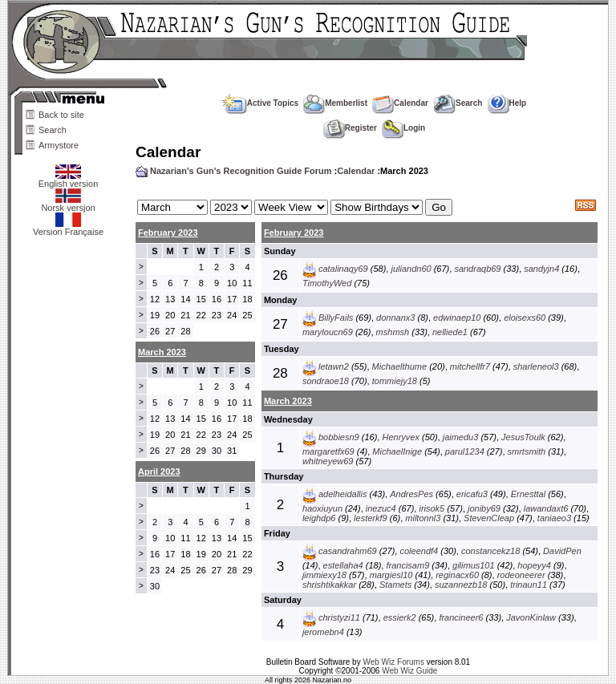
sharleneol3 (536, 366)
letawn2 (334, 366)
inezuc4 (381, 508)
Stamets (395, 585)
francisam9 (407, 565)
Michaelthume (399, 366)
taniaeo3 (554, 518)
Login (403, 128)
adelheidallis (343, 494)
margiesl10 (391, 575)
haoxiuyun (322, 508)
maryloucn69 (328, 332)
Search (53, 130)
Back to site (61, 115)
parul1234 (465, 451)
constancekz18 (490, 551)
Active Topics (260, 103)
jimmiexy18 (324, 575)
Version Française (68, 228)
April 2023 (159, 472)
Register (350, 128)
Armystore (59, 145)
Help (507, 103)
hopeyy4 (534, 565)
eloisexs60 (525, 318)
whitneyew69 (328, 461)
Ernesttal (528, 494)
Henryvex (400, 437)
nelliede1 (450, 332)
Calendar (400, 103)
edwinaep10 (457, 318)
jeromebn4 (323, 632)
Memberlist (335, 103)
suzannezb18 (461, 585)
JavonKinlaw (531, 617)
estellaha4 (343, 565)
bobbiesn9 (339, 437)
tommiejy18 (395, 381)
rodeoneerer (521, 575)
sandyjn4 (541, 269)
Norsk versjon (68, 204)
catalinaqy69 (343, 269)
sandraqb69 (477, 269)
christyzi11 (339, 617)
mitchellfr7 (470, 366)
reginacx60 (457, 575)
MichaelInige (397, 451)
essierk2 (400, 617)
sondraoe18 (326, 381)
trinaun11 (529, 585)
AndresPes (411, 494)
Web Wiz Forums (393, 662)
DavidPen (562, 551)
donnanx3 (395, 318)
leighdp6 (319, 518)
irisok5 (432, 508)
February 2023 (168, 233)
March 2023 (288, 401)
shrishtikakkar (329, 585)
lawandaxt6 (546, 508)
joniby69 (484, 508)
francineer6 (461, 617)
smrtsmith (527, 451)
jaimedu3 (461, 437)
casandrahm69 (348, 551)
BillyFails (336, 318)
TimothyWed (327, 283)
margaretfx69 (328, 451)
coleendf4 (419, 551)
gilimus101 (474, 565)
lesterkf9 (371, 518)
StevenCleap (489, 518)
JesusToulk (523, 437)
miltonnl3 (423, 518)
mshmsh (393, 332)
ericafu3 (472, 494)
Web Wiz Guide (409, 671)
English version (69, 180)
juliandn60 (411, 269)
